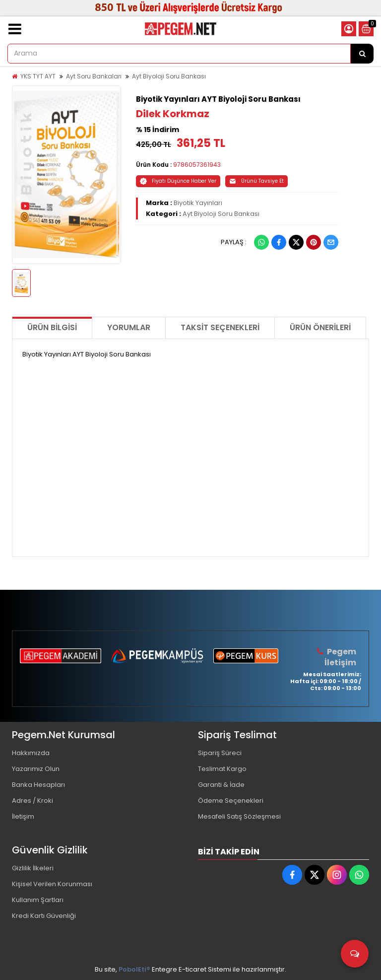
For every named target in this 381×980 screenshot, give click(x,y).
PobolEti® (134, 969)
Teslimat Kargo (222, 769)
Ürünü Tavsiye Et (256, 181)
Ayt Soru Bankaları (94, 76)
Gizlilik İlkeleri (33, 868)
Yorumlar (129, 327)
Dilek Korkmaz (173, 114)
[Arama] (362, 54)
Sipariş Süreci (220, 753)
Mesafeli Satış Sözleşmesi (239, 816)
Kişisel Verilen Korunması (52, 884)
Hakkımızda (31, 753)
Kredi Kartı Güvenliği (44, 916)
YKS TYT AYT (38, 76)
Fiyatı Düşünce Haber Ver (178, 181)
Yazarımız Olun (36, 769)
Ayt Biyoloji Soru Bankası (169, 76)
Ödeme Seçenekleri (231, 801)
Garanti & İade (221, 785)
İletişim (23, 816)
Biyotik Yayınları (198, 203)
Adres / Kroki (32, 801)
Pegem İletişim (340, 657)
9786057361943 (197, 165)
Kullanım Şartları (38, 900)
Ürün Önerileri (320, 327)
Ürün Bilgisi (52, 327)
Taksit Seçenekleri (220, 327)
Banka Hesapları (38, 785)
